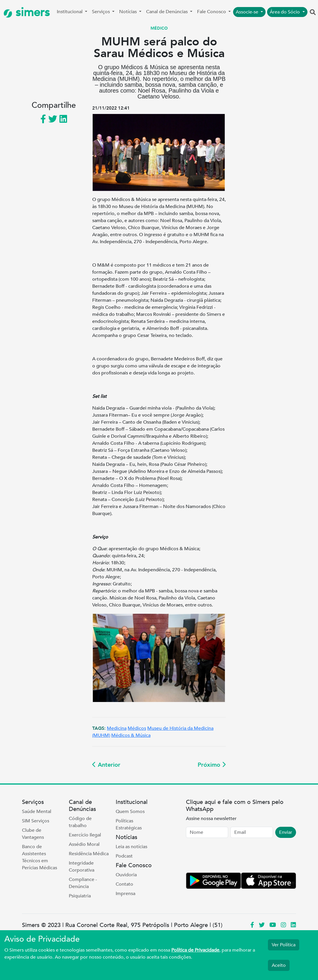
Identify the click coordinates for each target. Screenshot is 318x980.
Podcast (124, 856)
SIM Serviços (36, 821)
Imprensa (125, 894)
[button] (313, 13)
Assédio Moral (84, 844)
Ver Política (284, 945)
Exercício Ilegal (85, 835)
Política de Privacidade (195, 950)
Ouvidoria (126, 875)
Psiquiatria (80, 896)
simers (27, 12)
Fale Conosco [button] (212, 12)
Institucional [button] (70, 12)
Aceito (279, 965)
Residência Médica (89, 854)
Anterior (106, 765)
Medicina (117, 728)
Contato (124, 884)
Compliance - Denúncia (83, 883)
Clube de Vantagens (33, 834)
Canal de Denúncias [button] (167, 12)
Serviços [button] (101, 12)
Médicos (137, 728)
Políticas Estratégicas (129, 824)
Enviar (286, 832)
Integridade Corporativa (82, 867)
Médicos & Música (131, 735)
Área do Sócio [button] (285, 12)
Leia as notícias (131, 847)
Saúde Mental (37, 812)
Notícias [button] (129, 12)
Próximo (212, 765)
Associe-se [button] (248, 12)
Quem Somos (130, 812)
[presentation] (230, 856)
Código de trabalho (80, 822)
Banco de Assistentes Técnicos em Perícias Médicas (40, 857)
